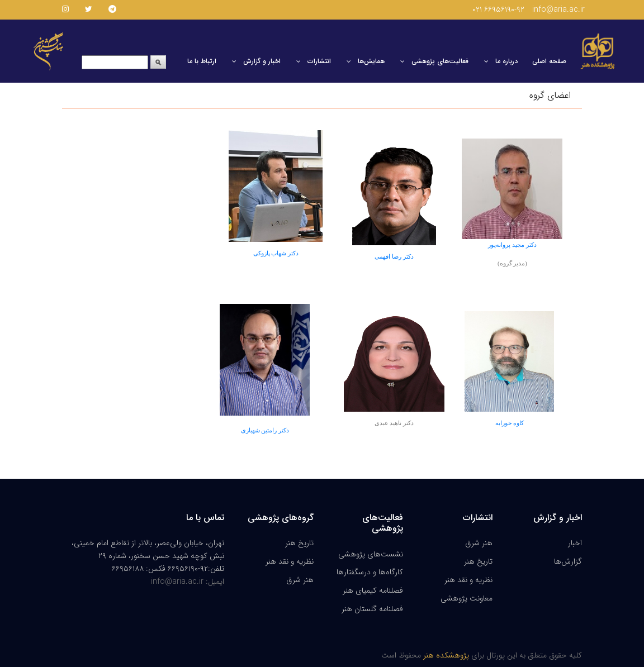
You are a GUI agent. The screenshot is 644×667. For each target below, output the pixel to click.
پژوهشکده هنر (445, 655)
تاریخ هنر (299, 543)
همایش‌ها (371, 61)
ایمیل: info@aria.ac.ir (188, 582)
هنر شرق (300, 580)
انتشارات (319, 61)
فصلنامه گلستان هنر (372, 609)
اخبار (575, 543)
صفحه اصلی (549, 61)
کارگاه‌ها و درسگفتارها (370, 572)
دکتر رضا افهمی (394, 257)
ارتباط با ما (202, 61)
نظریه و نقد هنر (290, 561)
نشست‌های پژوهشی (371, 554)
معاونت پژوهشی (467, 598)
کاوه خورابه (510, 423)
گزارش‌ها (568, 561)
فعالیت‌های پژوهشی (440, 61)
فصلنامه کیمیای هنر (373, 590)
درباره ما (506, 61)
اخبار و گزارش (262, 61)
